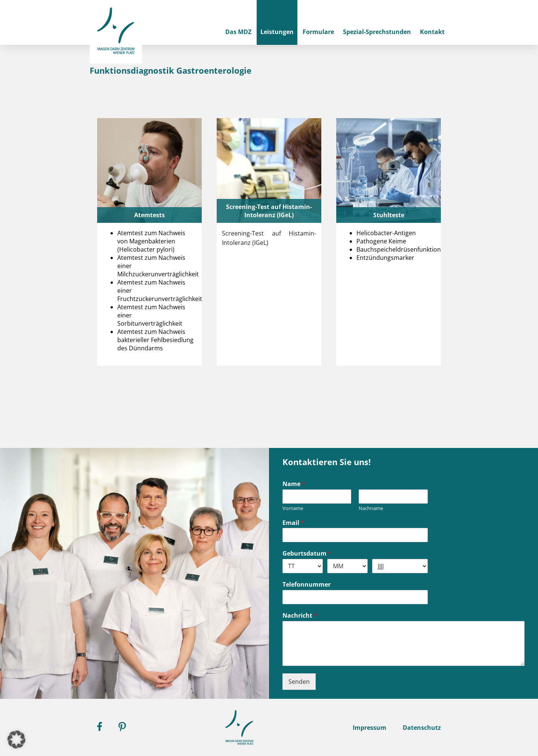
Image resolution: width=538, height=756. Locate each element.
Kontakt (432, 32)
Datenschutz (422, 728)
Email (293, 523)
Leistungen (277, 32)
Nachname (371, 508)
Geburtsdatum (307, 554)
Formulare (318, 32)
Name (294, 484)
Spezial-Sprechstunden (377, 32)
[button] (16, 740)
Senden (299, 682)
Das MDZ (238, 32)
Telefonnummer (307, 585)
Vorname (293, 508)
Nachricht (300, 616)
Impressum (370, 728)
